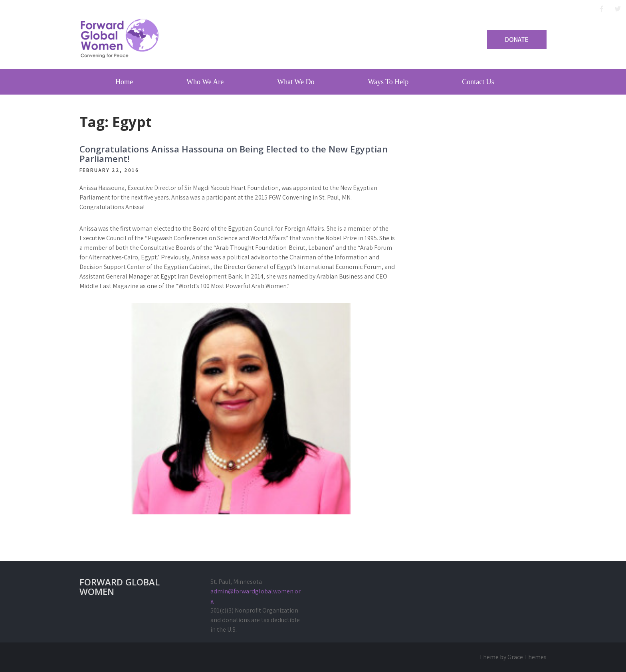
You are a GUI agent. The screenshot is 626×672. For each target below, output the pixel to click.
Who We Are (205, 82)
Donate (517, 40)
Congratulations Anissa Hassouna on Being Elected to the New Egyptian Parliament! (234, 154)
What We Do (296, 82)
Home (124, 82)
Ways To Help (388, 82)
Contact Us (478, 82)
